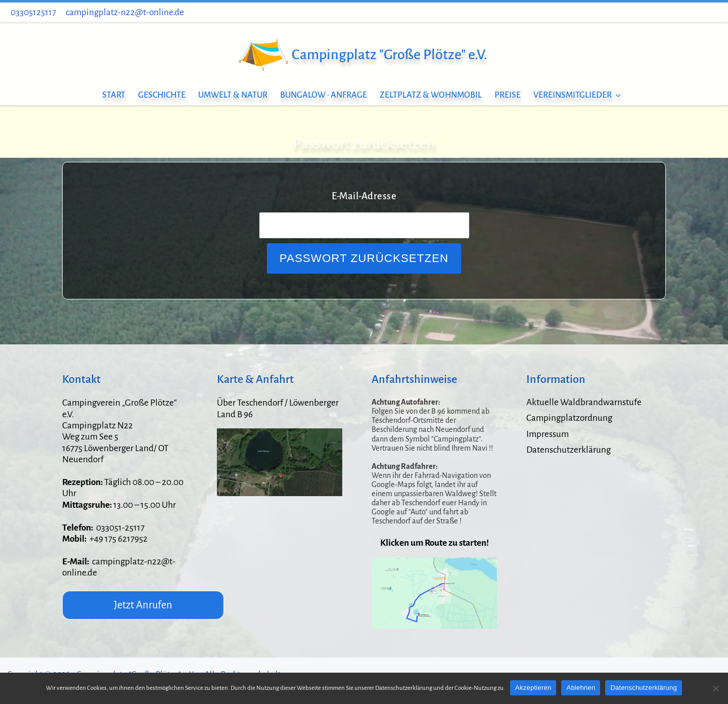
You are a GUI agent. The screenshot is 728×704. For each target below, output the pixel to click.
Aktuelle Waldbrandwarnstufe (584, 402)
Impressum (548, 434)
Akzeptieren (533, 688)
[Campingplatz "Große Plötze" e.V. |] (263, 53)
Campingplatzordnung (569, 418)
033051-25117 (120, 528)
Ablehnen (581, 688)
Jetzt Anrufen (143, 605)
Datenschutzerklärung (568, 450)
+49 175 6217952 (119, 539)
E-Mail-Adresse (364, 196)
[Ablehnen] (715, 688)
